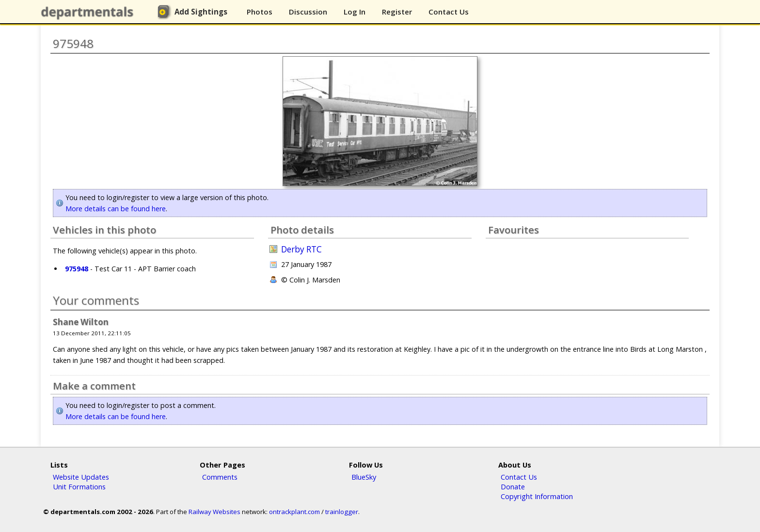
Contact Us (449, 12)
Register (397, 12)
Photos (260, 12)
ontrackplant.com (294, 512)
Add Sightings (201, 12)
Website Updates (81, 477)
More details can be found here (116, 209)
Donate (513, 486)
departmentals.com (89, 12)
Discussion (308, 12)
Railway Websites (214, 512)
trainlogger (342, 512)
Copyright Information (537, 496)
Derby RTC (301, 249)
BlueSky (364, 477)
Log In (355, 12)
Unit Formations (79, 486)
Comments (220, 477)
